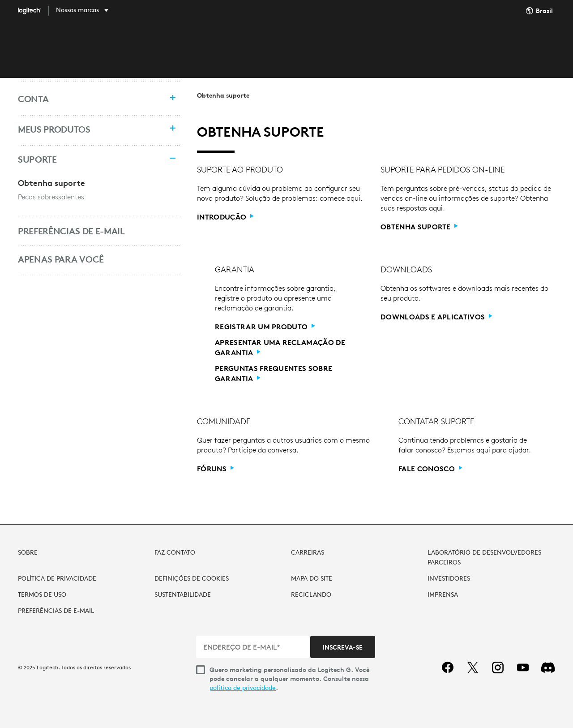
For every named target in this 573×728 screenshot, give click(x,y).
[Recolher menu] (170, 159)
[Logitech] (36, 11)
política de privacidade (243, 688)
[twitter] (473, 668)
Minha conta (529, 42)
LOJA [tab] (209, 41)
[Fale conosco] (430, 469)
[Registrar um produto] (265, 327)
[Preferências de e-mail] (89, 231)
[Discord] (548, 668)
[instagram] (498, 668)
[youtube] (523, 668)
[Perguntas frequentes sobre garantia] (282, 374)
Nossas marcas (77, 10)
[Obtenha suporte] (419, 227)
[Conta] (89, 99)
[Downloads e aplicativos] (436, 317)
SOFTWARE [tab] (308, 41)
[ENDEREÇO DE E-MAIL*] (254, 647)
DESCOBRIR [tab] (254, 41)
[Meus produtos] (89, 129)
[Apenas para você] (89, 259)
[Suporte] (89, 159)
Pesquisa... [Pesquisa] (473, 41)
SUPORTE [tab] (358, 41)
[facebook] (448, 668)
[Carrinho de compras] (551, 42)
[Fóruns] (216, 469)
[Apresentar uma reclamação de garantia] (282, 348)
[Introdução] (225, 217)
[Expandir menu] (170, 99)
